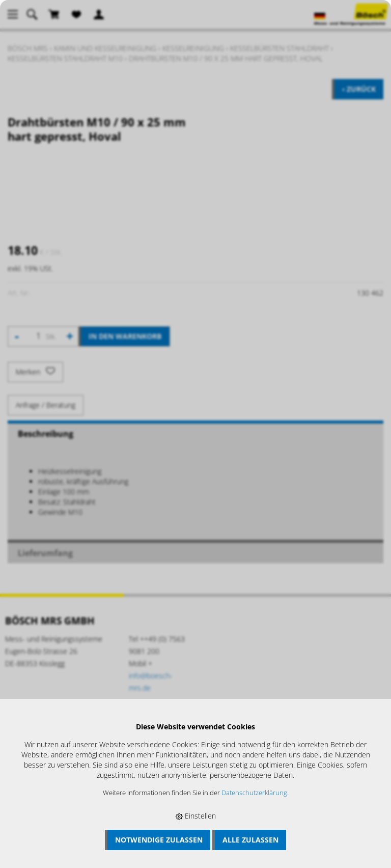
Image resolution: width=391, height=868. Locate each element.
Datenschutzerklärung (254, 793)
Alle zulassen (250, 840)
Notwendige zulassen (159, 840)
